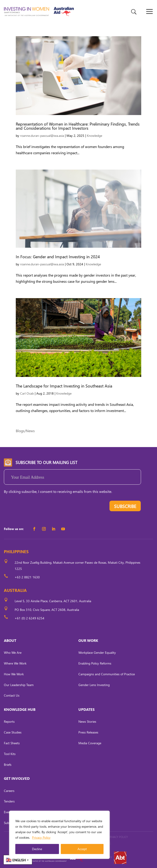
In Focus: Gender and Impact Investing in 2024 (58, 257)
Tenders (9, 801)
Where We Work (15, 663)
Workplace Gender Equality (97, 652)
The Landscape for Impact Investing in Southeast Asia (64, 386)
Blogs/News (25, 431)
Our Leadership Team (19, 685)
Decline (37, 849)
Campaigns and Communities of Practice (107, 674)
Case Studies (13, 732)
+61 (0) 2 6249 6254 (29, 618)
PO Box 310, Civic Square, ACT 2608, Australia (47, 610)
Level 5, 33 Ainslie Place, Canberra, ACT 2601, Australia (53, 601)
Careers (9, 791)
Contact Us (12, 695)
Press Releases (88, 732)
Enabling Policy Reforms (95, 663)
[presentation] (39, 507)
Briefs (8, 765)
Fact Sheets (12, 743)
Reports (9, 721)
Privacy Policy (41, 837)
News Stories (87, 721)
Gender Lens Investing (94, 685)
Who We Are (13, 652)
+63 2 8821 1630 (27, 577)
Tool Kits (10, 754)
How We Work (14, 674)
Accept (82, 849)
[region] (59, 835)
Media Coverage (90, 743)
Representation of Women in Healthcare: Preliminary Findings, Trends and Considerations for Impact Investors (78, 126)
